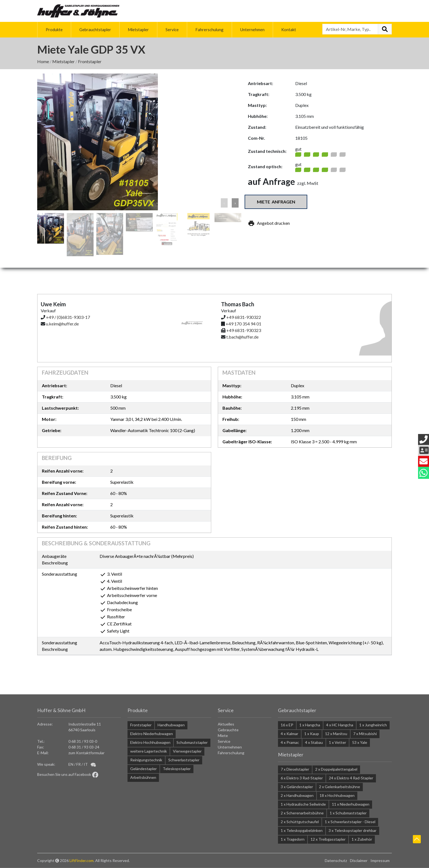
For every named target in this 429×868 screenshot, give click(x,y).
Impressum (380, 860)
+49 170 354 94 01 (244, 324)
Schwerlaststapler (184, 760)
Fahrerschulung (209, 30)
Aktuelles (226, 724)
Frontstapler (90, 61)
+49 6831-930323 (244, 330)
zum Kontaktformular (86, 753)
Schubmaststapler (192, 742)
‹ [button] (224, 203)
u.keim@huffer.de (62, 324)
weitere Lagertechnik (149, 751)
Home (43, 61)
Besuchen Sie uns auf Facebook (68, 774)
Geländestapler (144, 769)
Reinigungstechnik (146, 760)
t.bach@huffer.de (242, 337)
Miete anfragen (276, 202)
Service (172, 30)
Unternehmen (252, 30)
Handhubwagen (171, 725)
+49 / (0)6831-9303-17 (68, 317)
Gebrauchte (228, 730)
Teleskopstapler (177, 769)
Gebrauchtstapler (95, 30)
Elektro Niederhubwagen (152, 734)
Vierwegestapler (187, 751)
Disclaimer (359, 860)
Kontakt (289, 30)
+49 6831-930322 (244, 317)
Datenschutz (336, 860)
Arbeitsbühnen (143, 777)
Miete (223, 736)
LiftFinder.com (82, 860)
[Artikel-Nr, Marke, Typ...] (350, 29)
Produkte (54, 30)
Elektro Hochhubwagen (150, 742)
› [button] (235, 203)
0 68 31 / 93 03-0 (83, 741)
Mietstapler (138, 30)
